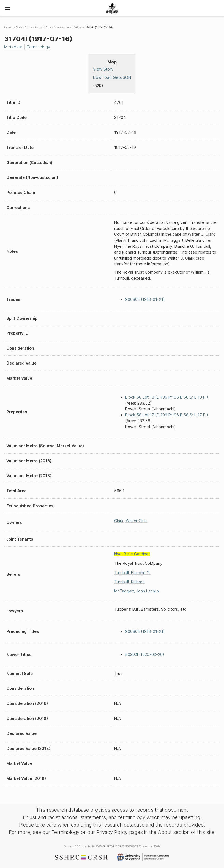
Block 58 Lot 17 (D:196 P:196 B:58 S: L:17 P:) (167, 415)
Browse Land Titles (68, 27)
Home (8, 27)
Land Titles (43, 27)
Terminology (39, 47)
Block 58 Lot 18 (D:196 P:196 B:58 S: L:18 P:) (167, 397)
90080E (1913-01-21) (145, 299)
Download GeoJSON (112, 77)
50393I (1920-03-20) (145, 654)
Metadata (13, 47)
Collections (24, 27)
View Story (103, 69)
